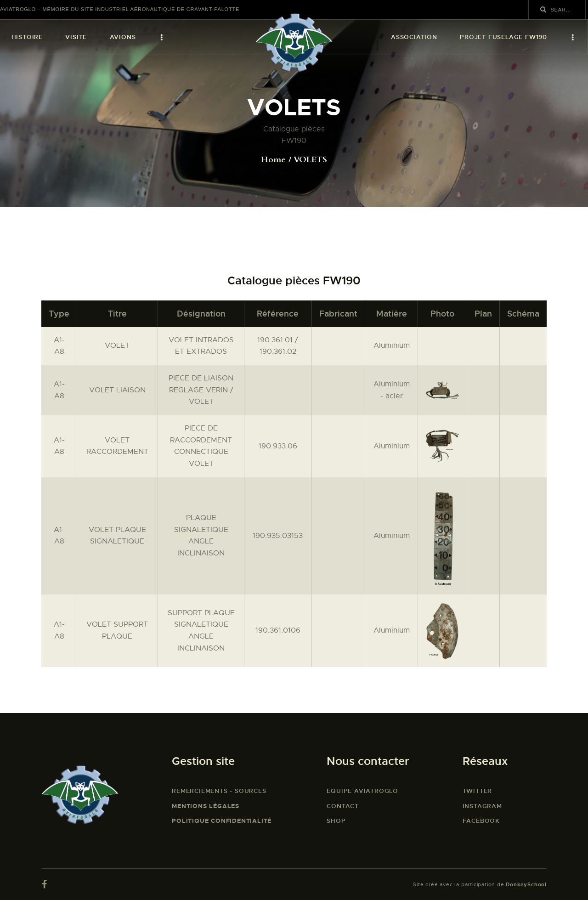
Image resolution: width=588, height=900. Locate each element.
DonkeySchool (526, 884)
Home (273, 160)
